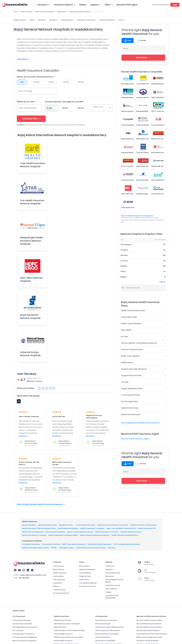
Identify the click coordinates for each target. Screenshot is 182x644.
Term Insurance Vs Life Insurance (108, 630)
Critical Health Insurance (63, 634)
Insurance (43, 5)
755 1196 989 (24, 578)
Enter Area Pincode (27, 108)
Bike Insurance (59, 569)
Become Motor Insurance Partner (149, 624)
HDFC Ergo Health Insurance (74, 544)
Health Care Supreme (130, 356)
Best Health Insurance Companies (67, 624)
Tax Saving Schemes (61, 593)
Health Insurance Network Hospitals (95, 535)
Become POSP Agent (127, 5)
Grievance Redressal (87, 569)
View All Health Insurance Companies (137, 216)
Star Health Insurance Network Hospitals (32, 202)
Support (95, 5)
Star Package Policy (130, 401)
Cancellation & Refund (88, 583)
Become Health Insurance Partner (149, 627)
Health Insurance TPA (147, 528)
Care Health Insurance (51, 544)
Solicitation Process (113, 585)
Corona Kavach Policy (131, 395)
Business (56, 586)
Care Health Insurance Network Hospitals (33, 165)
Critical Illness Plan (129, 317)
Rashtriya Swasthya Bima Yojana (35, 548)
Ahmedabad (126, 245)
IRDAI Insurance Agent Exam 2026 (149, 637)
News (109, 5)
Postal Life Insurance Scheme (106, 620)
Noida (123, 271)
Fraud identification (113, 573)
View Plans (143, 58)
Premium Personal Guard (132, 349)
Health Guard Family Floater (133, 311)
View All (162, 282)
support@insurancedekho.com (33, 575)
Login (175, 5)
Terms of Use (84, 580)
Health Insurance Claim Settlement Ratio (39, 528)
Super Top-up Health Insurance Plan (121, 528)
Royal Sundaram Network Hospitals (30, 317)
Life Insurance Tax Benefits (105, 641)
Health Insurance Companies (92, 528)
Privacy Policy (84, 566)
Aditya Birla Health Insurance (99, 544)
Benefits (42, 20)
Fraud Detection (85, 573)
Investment (57, 583)
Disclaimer (109, 576)
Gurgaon (124, 250)
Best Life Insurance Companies (107, 634)
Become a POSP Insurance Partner (149, 620)
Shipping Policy (85, 576)
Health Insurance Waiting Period (125, 535)
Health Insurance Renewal (33, 532)
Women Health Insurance (131, 532)
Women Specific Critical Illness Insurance (139, 343)
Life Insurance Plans (103, 637)
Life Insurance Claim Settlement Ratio (109, 627)
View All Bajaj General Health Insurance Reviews (41, 504)
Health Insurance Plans (47, 525)
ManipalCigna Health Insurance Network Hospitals (32, 241)
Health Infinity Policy (130, 408)
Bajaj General (20, 20)
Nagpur (124, 277)
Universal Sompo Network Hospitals (30, 354)
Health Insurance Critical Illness (143, 525)
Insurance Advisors (64, 5)
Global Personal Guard (131, 414)
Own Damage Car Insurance (23, 634)
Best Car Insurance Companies (24, 641)
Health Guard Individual (131, 323)
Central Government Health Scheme (91, 548)
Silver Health (126, 330)
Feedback (109, 569)
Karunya (112, 548)
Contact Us (110, 566)
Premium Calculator (86, 20)
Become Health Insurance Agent (135, 439)
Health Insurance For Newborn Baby (63, 535)
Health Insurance (29, 525)
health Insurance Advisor (68, 528)
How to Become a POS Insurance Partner (152, 634)
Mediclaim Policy (66, 525)
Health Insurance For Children (34, 535)
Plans (32, 20)
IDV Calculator (18, 630)
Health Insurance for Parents (107, 532)
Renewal (53, 20)
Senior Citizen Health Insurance (80, 532)
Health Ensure (127, 362)
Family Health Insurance (55, 532)
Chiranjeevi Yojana (66, 548)
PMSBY (54, 548)
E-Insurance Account (87, 586)
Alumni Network (111, 589)
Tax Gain (125, 382)
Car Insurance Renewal (21, 620)
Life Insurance (58, 576)
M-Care (124, 336)
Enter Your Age (25, 91)
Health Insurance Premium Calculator (113, 525)
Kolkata (124, 266)
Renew (83, 5)
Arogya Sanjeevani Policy (132, 388)
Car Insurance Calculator (22, 624)
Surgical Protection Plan (131, 375)
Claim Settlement (107, 20)
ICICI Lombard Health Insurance (127, 544)
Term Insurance (59, 580)
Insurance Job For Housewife (147, 641)
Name (126, 48)
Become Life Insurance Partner (148, 630)
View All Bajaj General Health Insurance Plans (140, 423)
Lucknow (124, 261)
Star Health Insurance (31, 544)
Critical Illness (67, 20)
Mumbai (124, 255)
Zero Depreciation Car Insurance (25, 627)
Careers (108, 592)
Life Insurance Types (103, 624)
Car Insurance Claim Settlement (25, 637)
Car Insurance (58, 566)
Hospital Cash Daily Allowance (134, 369)
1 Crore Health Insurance (85, 525)
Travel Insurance (59, 590)
